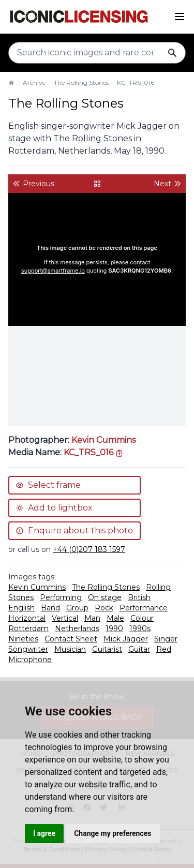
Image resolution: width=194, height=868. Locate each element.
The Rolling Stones (81, 83)
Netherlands (77, 628)
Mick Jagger (126, 639)
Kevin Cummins (103, 440)
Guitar (139, 649)
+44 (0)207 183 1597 (89, 549)
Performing (61, 597)
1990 (114, 628)
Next (168, 184)
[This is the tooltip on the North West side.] (94, 452)
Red (164, 649)
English (21, 608)
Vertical (65, 618)
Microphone (30, 660)
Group (77, 608)
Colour (142, 618)
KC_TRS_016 (136, 83)
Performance (144, 608)
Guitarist (107, 649)
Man (92, 618)
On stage (105, 597)
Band (50, 608)
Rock (104, 608)
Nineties (23, 639)
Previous (33, 184)
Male (115, 618)
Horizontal (27, 618)
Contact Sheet (71, 639)
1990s (140, 628)
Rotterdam (28, 628)
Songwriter (28, 649)
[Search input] (97, 53)
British (139, 597)
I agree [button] (44, 833)
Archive (34, 83)
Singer (166, 639)
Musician (70, 649)
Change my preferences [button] (113, 833)
